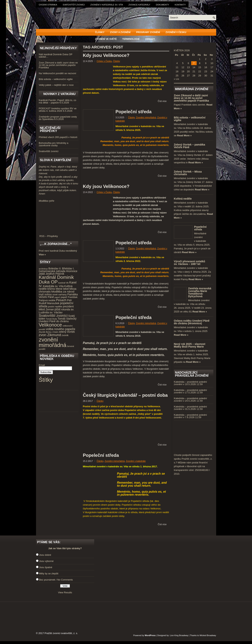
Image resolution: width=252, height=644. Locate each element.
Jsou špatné (46, 567)
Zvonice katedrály (139, 5)
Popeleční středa (134, 112)
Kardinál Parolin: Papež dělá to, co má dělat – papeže (58, 101)
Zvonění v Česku (176, 32)
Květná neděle (183, 199)
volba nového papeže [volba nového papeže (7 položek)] (61, 329)
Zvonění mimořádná (146, 118)
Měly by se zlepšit (49, 573)
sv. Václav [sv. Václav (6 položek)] (56, 312)
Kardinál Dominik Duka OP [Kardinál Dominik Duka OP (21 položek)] (56, 280)
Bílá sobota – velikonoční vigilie (56, 79)
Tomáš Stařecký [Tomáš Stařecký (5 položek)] (67, 319)
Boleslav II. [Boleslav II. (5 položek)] (55, 268)
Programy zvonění (148, 32)
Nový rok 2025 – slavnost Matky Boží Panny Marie (190, 345)
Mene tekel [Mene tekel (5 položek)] (62, 289)
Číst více (162, 101)
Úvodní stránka (48, 5)
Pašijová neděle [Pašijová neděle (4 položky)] (47, 300)
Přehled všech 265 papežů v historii (58, 137)
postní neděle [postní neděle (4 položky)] (55, 307)
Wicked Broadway (208, 635)
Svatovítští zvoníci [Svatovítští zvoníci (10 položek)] (53, 316)
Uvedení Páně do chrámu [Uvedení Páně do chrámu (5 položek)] (54, 321)
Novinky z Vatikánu (59, 94)
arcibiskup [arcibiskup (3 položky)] (43, 269)
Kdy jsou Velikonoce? (106, 55)
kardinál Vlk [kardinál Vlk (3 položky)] (64, 283)
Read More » (184, 135)
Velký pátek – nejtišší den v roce (56, 85)
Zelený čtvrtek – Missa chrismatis (188, 173)
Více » (42, 255)
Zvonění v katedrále (136, 461)
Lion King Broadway (179, 635)
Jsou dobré (45, 555)
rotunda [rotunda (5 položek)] (65, 309)
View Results (65, 592)
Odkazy (150, 39)
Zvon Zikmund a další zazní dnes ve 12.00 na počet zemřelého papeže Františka (58, 65)
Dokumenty (162, 5)
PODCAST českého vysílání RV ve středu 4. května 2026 (58, 110)
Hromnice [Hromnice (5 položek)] (72, 271)
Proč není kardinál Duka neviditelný (58, 251)
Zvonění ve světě (106, 39)
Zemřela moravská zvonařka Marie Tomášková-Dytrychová (200, 292)
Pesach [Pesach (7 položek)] (61, 300)
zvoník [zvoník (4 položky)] (65, 335)
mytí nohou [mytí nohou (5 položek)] (45, 294)
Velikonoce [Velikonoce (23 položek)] (50, 325)
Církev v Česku (104, 61)
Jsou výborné (46, 561)
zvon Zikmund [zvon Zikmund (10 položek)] (50, 335)
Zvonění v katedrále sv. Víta (107, 5)
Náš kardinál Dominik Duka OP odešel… (56, 56)
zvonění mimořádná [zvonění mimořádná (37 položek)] (53, 342)
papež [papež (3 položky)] (57, 297)
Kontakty (180, 5)
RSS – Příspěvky (59, 235)
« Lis (176, 79)
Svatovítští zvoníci (74, 5)
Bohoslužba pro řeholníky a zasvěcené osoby (54, 144)
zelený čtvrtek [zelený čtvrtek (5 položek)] (67, 332)
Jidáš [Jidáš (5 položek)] (42, 274)
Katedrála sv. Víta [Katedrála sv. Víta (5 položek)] (53, 286)
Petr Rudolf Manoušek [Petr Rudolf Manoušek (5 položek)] (55, 302)
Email (42, 365)
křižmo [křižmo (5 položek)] (51, 289)
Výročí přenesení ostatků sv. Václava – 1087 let (190, 263)
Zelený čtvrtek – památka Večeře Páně (190, 146)
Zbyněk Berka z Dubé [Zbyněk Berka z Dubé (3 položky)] (48, 332)
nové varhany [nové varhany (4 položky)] (60, 295)
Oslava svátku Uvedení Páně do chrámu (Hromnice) (192, 322)
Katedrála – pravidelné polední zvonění (190, 383)
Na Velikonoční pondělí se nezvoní (58, 73)
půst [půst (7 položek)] (58, 309)
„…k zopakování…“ (56, 244)
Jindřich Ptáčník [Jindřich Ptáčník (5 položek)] (55, 274)
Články (100, 32)
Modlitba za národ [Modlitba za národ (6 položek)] (63, 291)
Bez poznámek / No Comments (56, 580)
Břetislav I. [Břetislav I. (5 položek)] (68, 268)
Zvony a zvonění (120, 32)
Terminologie (131, 39)
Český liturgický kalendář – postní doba (125, 395)
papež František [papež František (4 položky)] (69, 297)
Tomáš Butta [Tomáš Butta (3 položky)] (52, 319)
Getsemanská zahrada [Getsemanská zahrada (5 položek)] (52, 271)
